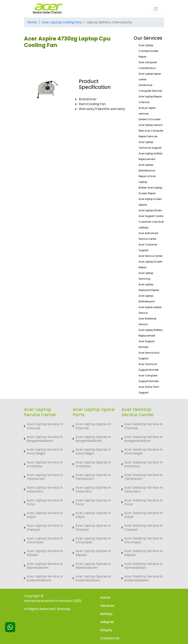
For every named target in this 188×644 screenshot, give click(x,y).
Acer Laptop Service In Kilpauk (45, 553)
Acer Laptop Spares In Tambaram (93, 477)
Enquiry (106, 630)
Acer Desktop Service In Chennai (143, 426)
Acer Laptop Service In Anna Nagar (45, 451)
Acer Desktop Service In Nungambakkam (143, 439)
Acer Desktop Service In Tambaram (143, 477)
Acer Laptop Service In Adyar (45, 515)
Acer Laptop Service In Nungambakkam (45, 439)
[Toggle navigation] (156, 9)
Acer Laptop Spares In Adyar (93, 515)
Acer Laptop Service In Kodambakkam (45, 578)
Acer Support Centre (151, 216)
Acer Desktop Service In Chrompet (143, 540)
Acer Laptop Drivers (150, 210)
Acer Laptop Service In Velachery (45, 489)
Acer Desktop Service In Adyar (143, 515)
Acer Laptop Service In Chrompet (45, 540)
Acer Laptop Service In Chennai (45, 426)
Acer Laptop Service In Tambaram (45, 477)
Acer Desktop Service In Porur (143, 502)
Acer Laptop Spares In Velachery (93, 489)
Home (32, 22)
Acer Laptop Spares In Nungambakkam (93, 439)
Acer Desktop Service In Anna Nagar (143, 451)
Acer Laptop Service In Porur (45, 502)
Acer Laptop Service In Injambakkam (45, 566)
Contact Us (110, 638)
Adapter (107, 622)
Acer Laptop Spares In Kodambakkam (93, 578)
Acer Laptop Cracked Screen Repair (149, 51)
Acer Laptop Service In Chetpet (45, 527)
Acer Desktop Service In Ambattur (143, 464)
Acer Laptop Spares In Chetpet (93, 527)
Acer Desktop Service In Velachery (143, 489)
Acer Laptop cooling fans (62, 22)
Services (107, 606)
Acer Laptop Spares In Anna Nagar (93, 451)
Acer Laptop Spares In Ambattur (93, 464)
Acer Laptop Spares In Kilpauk (93, 553)
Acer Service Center (151, 256)
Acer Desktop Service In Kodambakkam (143, 578)
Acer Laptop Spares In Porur (93, 502)
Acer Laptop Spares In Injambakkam (93, 566)
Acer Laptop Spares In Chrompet (93, 540)
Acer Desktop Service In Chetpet (143, 527)
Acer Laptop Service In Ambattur (45, 464)
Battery (106, 614)
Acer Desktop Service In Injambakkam (143, 566)
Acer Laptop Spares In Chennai (93, 426)
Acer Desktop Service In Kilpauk (143, 553)
